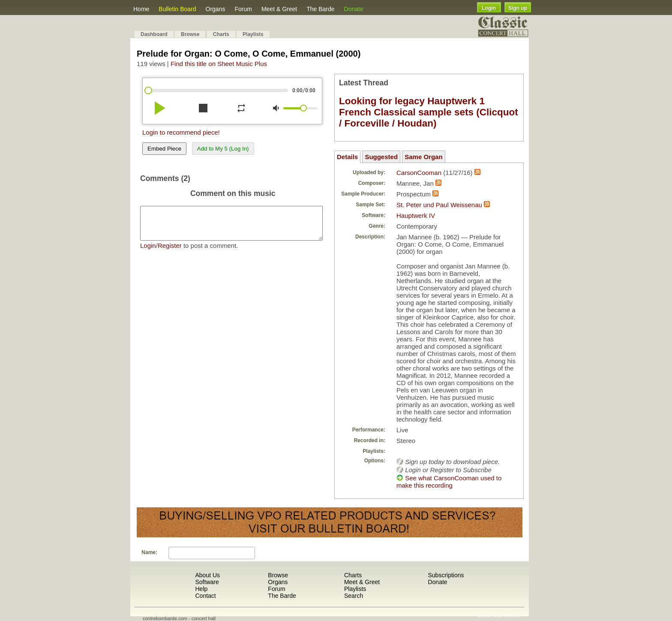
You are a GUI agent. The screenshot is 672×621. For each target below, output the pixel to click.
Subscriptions (446, 575)
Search (354, 596)
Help (201, 589)
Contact (205, 596)
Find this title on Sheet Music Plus (219, 64)
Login (489, 8)
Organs (216, 9)
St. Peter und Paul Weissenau (439, 205)
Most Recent (506, 615)
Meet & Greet (279, 9)
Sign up (518, 8)
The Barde (320, 9)
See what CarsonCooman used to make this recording (449, 482)
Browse (190, 34)
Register (170, 252)
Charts (221, 34)
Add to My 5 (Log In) (223, 149)
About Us (207, 575)
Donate (354, 9)
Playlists (253, 34)
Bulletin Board (177, 9)
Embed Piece (164, 149)
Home (141, 9)
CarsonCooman (419, 173)
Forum (243, 9)
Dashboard (154, 34)
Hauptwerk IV (416, 216)
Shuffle (484, 615)
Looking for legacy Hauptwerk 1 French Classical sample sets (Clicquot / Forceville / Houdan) (429, 112)
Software (207, 582)
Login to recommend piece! (181, 132)
